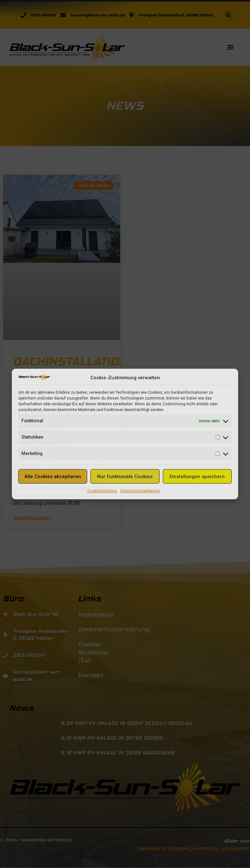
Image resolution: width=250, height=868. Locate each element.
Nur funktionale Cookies (125, 477)
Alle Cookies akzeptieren (53, 477)
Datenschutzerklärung (140, 491)
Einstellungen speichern (197, 477)
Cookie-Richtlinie (102, 491)
